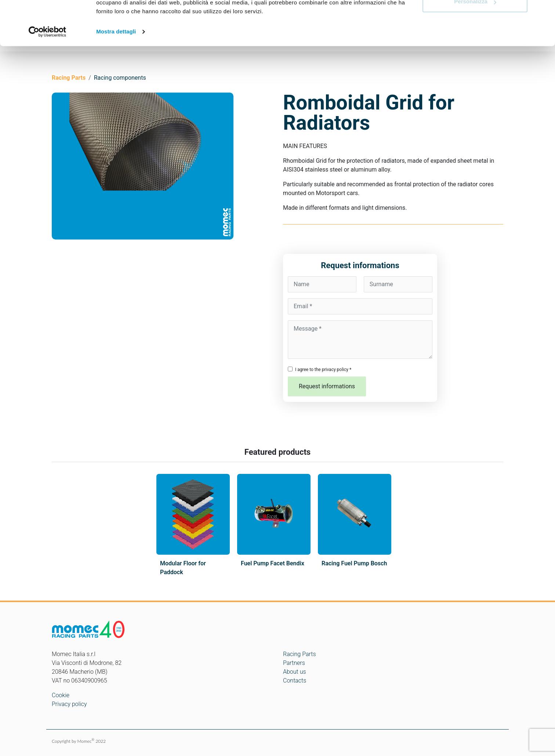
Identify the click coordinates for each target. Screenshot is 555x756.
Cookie (61, 695)
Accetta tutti (475, 19)
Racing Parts (300, 654)
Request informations (327, 386)
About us (295, 672)
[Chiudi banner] (544, 11)
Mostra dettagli (116, 73)
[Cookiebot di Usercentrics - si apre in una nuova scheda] (48, 73)
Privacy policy (69, 704)
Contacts (295, 681)
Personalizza (475, 44)
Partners (294, 663)
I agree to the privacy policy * (323, 370)
